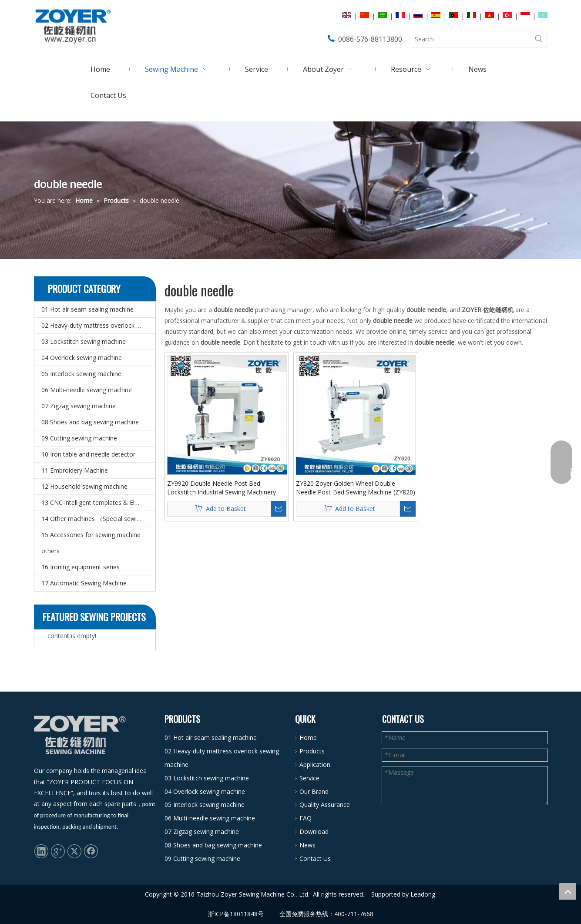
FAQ (306, 818)
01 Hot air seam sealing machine (87, 309)
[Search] (471, 39)
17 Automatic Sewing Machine (84, 583)
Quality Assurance (325, 805)
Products (312, 751)
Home (308, 738)
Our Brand (314, 791)
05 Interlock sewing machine (81, 374)
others (50, 551)
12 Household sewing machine (84, 486)
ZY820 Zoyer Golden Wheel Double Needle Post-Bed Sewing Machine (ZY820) (356, 488)
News (307, 845)
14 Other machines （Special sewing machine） (98, 519)
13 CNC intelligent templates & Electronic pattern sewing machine (98, 502)
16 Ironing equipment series (81, 567)
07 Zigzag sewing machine (79, 406)
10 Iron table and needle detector (88, 454)
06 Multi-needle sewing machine (87, 390)
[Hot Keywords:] (539, 39)
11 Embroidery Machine (75, 470)
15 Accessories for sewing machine (91, 535)
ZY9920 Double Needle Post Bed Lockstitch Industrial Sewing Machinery (222, 488)
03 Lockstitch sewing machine (84, 341)
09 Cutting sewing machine (79, 438)
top (568, 891)
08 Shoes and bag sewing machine (90, 422)
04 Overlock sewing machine (82, 358)
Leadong (423, 894)
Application (315, 764)
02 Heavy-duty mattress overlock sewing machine (98, 325)
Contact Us (315, 858)
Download (314, 832)
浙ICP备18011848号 (236, 914)
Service (309, 778)
